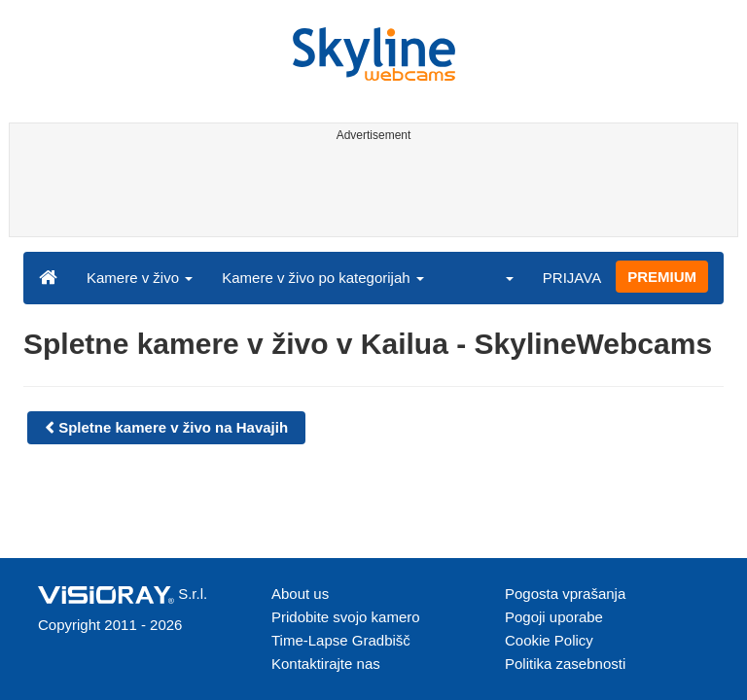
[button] (497, 277)
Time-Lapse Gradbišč (341, 640)
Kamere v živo (140, 278)
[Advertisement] (370, 192)
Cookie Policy (549, 640)
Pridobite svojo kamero (346, 617)
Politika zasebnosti (565, 664)
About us (300, 594)
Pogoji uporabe (554, 617)
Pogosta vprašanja (565, 594)
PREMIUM (662, 277)
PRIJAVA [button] (572, 278)
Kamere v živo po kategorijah (323, 278)
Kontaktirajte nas (326, 664)
